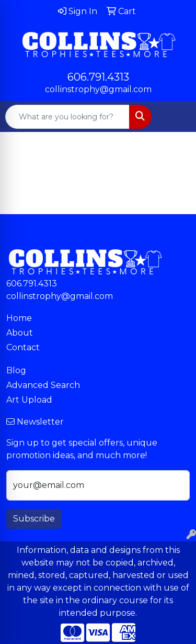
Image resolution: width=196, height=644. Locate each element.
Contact (23, 347)
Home (19, 318)
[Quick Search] (67, 117)
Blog (16, 370)
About (20, 333)
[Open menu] (175, 117)
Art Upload (29, 400)
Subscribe (34, 519)
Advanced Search (43, 385)
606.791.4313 (98, 77)
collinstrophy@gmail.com (98, 89)
